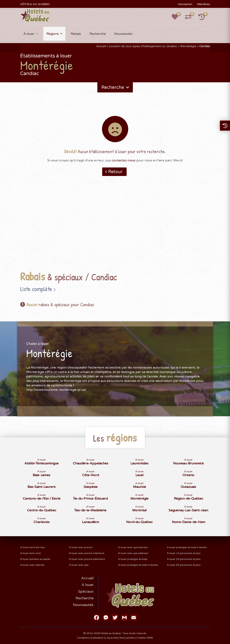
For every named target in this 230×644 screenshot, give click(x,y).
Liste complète (36, 289)
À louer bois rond (30, 553)
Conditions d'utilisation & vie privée (97, 638)
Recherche (98, 34)
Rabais (76, 34)
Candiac (205, 46)
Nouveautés (123, 34)
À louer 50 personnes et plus (184, 565)
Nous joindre (127, 638)
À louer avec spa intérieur (133, 547)
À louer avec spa (79, 565)
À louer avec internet (32, 565)
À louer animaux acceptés (35, 559)
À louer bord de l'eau (33, 547)
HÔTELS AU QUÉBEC (35, 4)
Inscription (185, 4)
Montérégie (188, 46)
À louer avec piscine (81, 547)
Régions (53, 34)
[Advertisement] (115, 230)
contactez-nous (124, 160)
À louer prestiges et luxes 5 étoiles (187, 547)
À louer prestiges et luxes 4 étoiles (138, 565)
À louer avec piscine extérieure (87, 559)
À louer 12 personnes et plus (184, 553)
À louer (29, 34)
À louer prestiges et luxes (133, 559)
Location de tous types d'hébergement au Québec (143, 46)
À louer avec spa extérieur (133, 553)
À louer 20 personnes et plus (184, 559)
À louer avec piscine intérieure (87, 553)
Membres (204, 4)
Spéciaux (86, 591)
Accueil (101, 46)
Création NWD (145, 638)
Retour (115, 172)
